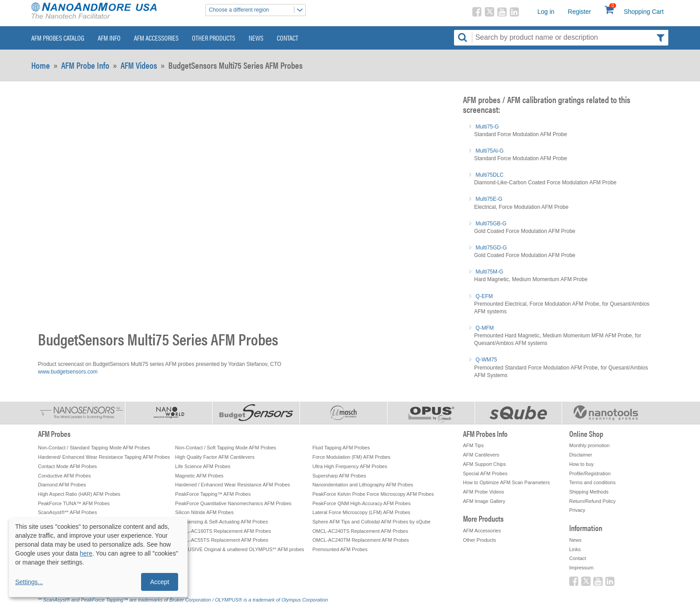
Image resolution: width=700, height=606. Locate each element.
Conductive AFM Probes (65, 476)
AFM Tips (473, 445)
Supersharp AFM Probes (339, 476)
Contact (287, 38)
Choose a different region (257, 10)
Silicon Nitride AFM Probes (204, 512)
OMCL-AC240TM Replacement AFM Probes (361, 540)
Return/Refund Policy (592, 501)
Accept (160, 582)
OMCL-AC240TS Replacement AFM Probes (360, 531)
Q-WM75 (486, 360)
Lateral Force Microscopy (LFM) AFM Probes (361, 512)
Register (579, 12)
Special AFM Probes (485, 473)
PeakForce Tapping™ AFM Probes (213, 494)
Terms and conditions (592, 482)
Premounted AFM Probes (340, 549)
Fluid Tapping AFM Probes (341, 448)
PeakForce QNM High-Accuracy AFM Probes (362, 503)
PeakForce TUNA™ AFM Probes (74, 503)
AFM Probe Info (85, 65)
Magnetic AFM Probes (199, 476)
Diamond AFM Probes (62, 485)
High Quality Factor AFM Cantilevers (215, 457)
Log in (546, 12)
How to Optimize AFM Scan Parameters (506, 482)
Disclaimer (581, 455)
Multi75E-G (489, 199)
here (86, 553)
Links (575, 549)
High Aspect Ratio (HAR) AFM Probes (79, 494)
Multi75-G (487, 127)
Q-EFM (484, 296)
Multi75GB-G (491, 224)
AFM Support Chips (484, 464)
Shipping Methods (589, 492)
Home (41, 65)
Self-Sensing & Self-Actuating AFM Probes (221, 522)
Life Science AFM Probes (203, 466)
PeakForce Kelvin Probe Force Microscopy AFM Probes (373, 494)
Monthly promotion (590, 445)
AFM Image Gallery (484, 501)
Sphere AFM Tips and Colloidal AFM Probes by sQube (372, 522)
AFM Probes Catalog (58, 38)
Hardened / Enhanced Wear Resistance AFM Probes (232, 485)
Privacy (577, 510)
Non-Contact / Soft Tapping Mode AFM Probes (225, 448)
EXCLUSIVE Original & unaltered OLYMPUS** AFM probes (240, 549)
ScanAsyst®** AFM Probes (67, 512)
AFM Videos (139, 65)
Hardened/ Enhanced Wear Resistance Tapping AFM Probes (104, 457)
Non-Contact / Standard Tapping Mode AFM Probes (94, 448)
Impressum (581, 568)
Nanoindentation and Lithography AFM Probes (363, 485)
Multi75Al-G (490, 151)
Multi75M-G (489, 272)
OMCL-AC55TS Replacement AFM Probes (221, 540)
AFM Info (109, 38)
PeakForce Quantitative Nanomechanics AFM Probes (233, 503)
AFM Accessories (156, 38)
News (256, 38)
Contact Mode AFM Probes (67, 466)
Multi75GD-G (491, 248)
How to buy (581, 464)
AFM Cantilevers (481, 455)
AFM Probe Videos (483, 492)
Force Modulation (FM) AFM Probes (352, 457)
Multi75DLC (490, 175)
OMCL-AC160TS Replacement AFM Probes (223, 531)
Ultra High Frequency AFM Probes (350, 466)
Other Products (214, 38)
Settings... (29, 582)
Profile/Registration (590, 473)
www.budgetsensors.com (68, 372)
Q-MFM (485, 328)
